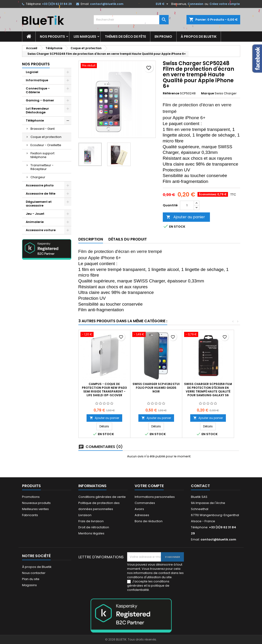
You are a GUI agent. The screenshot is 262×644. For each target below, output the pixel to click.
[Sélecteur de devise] (163, 4)
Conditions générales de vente (102, 497)
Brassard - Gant (43, 129)
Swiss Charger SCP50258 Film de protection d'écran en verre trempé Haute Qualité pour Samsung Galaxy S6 (208, 390)
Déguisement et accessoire (39, 204)
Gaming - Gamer (40, 100)
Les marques (85, 37)
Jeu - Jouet (35, 214)
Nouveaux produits (36, 503)
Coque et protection (46, 137)
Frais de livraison (91, 521)
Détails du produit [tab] (128, 239)
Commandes (145, 503)
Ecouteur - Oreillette (46, 145)
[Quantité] (187, 205)
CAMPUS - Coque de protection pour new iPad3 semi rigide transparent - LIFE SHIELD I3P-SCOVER (104, 390)
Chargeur (38, 177)
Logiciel (32, 72)
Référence (171, 93)
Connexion (196, 4)
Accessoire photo (40, 185)
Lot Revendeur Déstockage (37, 110)
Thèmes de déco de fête (125, 37)
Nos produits (52, 37)
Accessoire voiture (41, 230)
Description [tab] (91, 239)
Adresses (142, 515)
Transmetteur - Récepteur (42, 167)
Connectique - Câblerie (38, 90)
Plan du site (31, 579)
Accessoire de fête (41, 194)
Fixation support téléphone (42, 155)
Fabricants (30, 515)
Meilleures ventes (35, 509)
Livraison (85, 515)
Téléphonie (35, 120)
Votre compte (149, 486)
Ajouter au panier (186, 217)
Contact (200, 486)
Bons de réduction (149, 521)
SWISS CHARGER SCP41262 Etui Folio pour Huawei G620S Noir (156, 388)
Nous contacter (34, 573)
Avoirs (139, 509)
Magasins (29, 585)
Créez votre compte (225, 4)
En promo (163, 37)
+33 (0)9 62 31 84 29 (57, 4)
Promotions (31, 497)
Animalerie (35, 222)
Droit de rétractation (94, 527)
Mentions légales (91, 533)
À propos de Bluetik (199, 37)
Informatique (37, 80)
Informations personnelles (155, 497)
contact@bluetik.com (107, 4)
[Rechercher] (131, 20)
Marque (207, 93)
